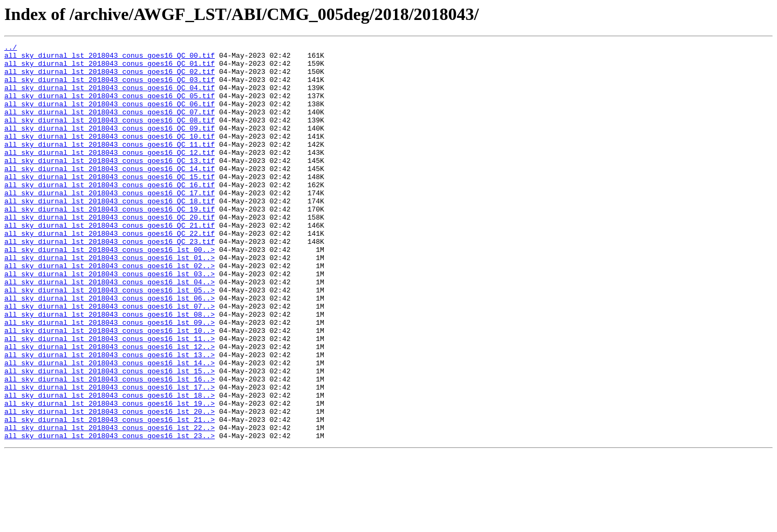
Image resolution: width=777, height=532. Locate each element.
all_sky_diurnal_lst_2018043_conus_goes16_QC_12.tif (110, 175)
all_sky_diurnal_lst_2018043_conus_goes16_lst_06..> (110, 350)
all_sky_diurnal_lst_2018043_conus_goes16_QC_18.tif (110, 233)
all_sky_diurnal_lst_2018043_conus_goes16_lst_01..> (110, 301)
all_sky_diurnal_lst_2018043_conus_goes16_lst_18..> (110, 466)
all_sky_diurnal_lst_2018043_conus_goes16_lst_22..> (110, 505)
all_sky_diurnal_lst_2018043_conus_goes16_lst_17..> (110, 456)
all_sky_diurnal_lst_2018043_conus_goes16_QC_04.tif (110, 97)
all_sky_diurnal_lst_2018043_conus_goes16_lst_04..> (110, 330)
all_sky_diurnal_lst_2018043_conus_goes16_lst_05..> (110, 340)
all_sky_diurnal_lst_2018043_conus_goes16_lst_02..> (110, 311)
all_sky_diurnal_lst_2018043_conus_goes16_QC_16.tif (110, 214)
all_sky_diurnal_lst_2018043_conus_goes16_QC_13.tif (110, 185)
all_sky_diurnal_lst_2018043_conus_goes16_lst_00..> (110, 291)
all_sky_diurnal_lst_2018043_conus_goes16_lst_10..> (110, 388)
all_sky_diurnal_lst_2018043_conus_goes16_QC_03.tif (110, 87)
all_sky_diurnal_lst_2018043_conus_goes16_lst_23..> (110, 515)
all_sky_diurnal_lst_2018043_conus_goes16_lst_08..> (110, 369)
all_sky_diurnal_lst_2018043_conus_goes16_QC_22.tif (110, 272)
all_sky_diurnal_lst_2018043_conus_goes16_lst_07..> (110, 359)
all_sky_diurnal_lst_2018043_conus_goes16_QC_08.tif (110, 136)
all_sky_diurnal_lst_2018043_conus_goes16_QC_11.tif (110, 165)
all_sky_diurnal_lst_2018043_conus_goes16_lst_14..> (110, 427)
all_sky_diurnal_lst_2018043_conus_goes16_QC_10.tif (110, 155)
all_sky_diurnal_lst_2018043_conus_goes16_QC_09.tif (110, 146)
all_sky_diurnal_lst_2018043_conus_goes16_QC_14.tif (110, 194)
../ (11, 49)
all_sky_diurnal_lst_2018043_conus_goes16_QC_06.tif (110, 117)
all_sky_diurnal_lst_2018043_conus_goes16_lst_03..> (110, 320)
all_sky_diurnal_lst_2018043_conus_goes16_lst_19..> (110, 476)
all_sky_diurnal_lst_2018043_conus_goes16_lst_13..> (110, 418)
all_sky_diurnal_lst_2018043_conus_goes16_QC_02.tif (110, 78)
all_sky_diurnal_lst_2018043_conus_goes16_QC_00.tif (110, 58)
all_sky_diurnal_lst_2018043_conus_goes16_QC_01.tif (110, 68)
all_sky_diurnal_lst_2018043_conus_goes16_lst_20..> (110, 486)
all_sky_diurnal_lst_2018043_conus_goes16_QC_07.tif (110, 126)
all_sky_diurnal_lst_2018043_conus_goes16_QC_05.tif (110, 107)
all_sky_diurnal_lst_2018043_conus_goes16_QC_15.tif (110, 204)
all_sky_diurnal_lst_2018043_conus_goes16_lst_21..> (110, 495)
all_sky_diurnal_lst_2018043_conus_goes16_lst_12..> (110, 408)
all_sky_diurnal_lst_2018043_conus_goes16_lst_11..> (110, 398)
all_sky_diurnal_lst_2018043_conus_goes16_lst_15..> (110, 437)
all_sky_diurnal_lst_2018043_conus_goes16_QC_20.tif (110, 253)
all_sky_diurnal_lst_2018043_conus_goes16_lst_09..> (110, 379)
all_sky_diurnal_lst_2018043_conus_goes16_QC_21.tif (110, 262)
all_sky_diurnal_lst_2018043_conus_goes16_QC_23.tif (110, 282)
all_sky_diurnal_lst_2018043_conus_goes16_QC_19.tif (110, 243)
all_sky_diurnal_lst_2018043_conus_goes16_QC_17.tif (110, 223)
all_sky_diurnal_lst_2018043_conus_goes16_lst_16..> (110, 447)
